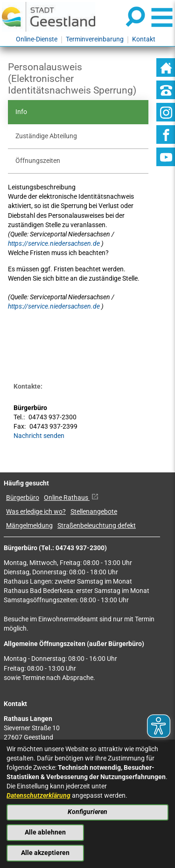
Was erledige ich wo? (36, 512)
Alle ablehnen (45, 832)
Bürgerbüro (23, 498)
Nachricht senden (39, 436)
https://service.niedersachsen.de (55, 244)
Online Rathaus (71, 498)
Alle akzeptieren (45, 853)
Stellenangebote (94, 512)
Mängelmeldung (29, 526)
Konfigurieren (87, 812)
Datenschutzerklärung (38, 796)
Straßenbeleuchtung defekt (97, 526)
